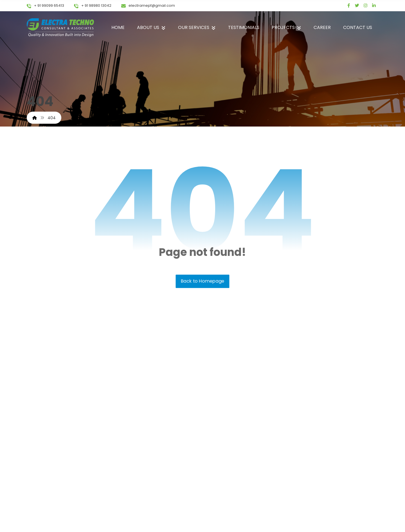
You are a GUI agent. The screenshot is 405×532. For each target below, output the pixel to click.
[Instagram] (366, 6)
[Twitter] (357, 6)
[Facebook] (349, 6)
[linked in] (374, 6)
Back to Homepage (203, 281)
